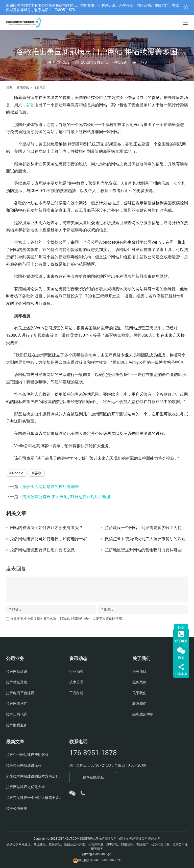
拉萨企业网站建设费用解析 (27, 755)
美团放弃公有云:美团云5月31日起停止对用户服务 (67, 497)
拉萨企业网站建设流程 (24, 765)
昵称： (16, 609)
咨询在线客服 (93, 777)
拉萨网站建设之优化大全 (26, 787)
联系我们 (139, 704)
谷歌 (30, 105)
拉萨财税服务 (17, 725)
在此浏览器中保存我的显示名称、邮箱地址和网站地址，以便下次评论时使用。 (68, 619)
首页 (9, 88)
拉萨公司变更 (17, 808)
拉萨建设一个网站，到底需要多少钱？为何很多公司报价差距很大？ (146, 528)
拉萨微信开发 (17, 682)
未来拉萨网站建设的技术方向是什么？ (34, 776)
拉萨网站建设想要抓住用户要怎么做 (42, 550)
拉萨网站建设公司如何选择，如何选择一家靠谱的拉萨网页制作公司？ (52, 539)
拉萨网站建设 (17, 671)
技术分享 (76, 682)
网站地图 (154, 839)
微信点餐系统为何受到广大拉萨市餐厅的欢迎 (145, 539)
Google (17, 473)
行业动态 (61, 62)
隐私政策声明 (143, 714)
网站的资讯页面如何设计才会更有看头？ (46, 528)
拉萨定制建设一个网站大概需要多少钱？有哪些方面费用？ (34, 798)
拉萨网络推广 (17, 704)
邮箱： (108, 609)
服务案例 (139, 682)
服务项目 (139, 671)
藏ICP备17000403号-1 (97, 854)
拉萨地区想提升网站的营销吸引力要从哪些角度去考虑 (146, 550)
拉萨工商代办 (17, 714)
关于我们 (139, 693)
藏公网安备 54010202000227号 (99, 860)
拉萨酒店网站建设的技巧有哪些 (51, 487)
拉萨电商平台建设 (20, 693)
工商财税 (76, 693)
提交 (181, 628)
